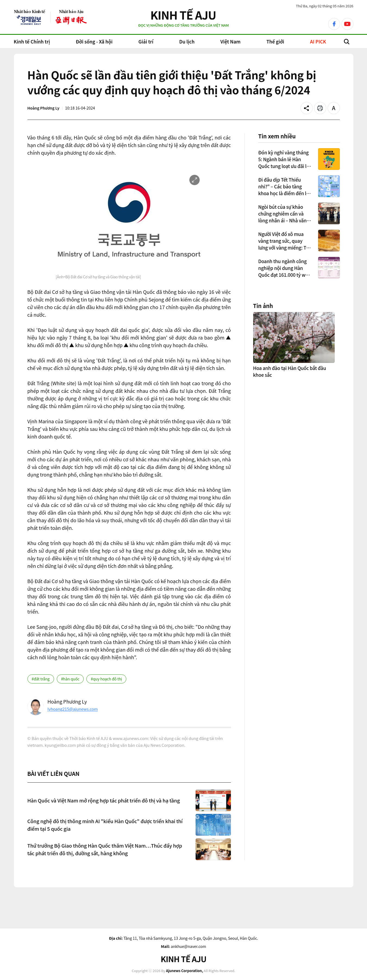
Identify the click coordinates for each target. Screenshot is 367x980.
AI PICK (318, 41)
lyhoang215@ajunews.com (73, 709)
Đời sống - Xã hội (94, 41)
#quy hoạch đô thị (106, 679)
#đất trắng (41, 679)
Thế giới (275, 41)
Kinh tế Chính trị (32, 41)
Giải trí (146, 41)
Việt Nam (230, 41)
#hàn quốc (70, 679)
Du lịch (187, 41)
